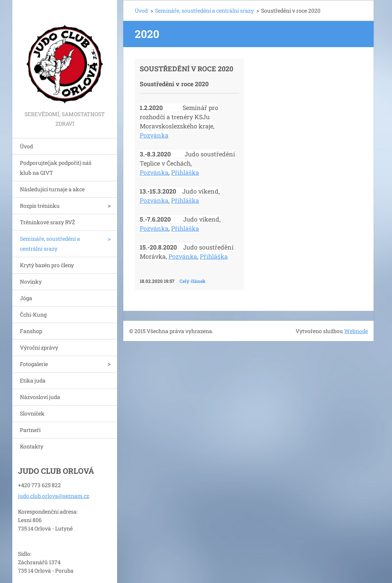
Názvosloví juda (40, 397)
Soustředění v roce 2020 (186, 69)
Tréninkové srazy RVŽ (47, 222)
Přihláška (185, 172)
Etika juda (33, 380)
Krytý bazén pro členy (47, 265)
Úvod (26, 146)
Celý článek (193, 281)
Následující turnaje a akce (52, 189)
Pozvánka (154, 135)
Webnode (356, 331)
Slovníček (32, 413)
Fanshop (31, 331)
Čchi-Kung (33, 314)
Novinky (31, 282)
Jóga (26, 298)
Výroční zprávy (39, 347)
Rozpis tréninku (40, 206)
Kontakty (32, 446)
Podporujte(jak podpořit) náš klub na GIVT (56, 168)
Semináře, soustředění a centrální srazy (50, 244)
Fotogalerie (34, 364)
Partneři (30, 430)
